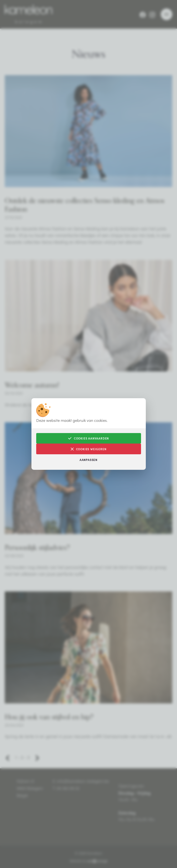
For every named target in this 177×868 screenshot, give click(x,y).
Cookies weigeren (89, 449)
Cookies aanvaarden (88, 438)
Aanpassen (88, 460)
